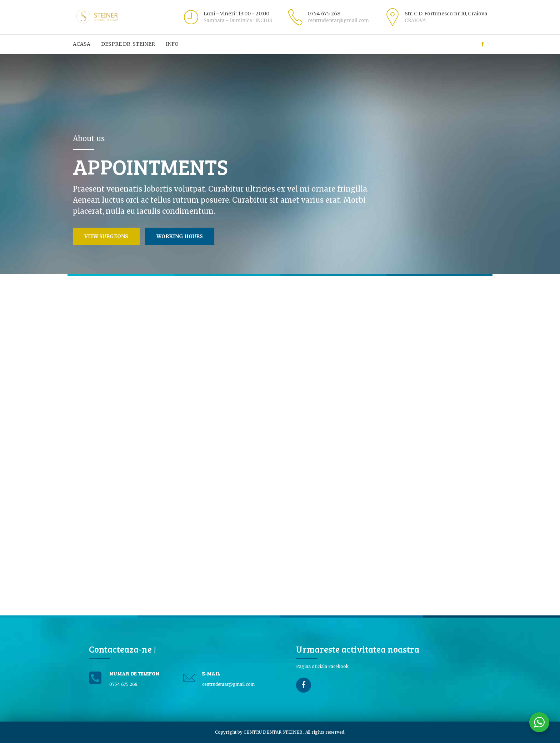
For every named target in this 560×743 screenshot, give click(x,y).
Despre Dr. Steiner (128, 44)
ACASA (82, 44)
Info (172, 44)
